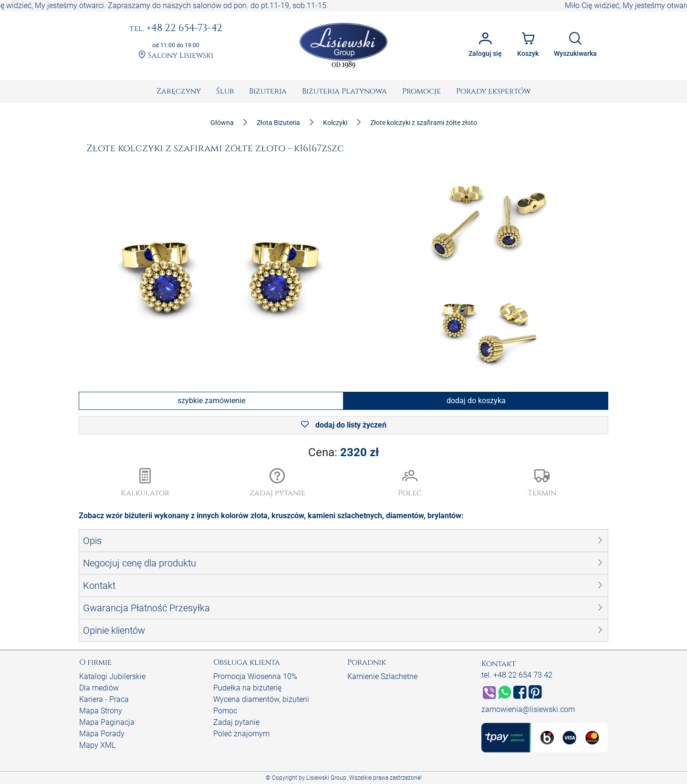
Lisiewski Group (326, 778)
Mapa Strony (101, 711)
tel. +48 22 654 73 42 (517, 675)
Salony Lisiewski (176, 56)
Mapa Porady (102, 734)
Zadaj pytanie (236, 722)
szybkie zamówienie (211, 401)
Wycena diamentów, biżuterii (261, 699)
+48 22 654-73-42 (176, 29)
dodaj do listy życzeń (344, 425)
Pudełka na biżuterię (247, 688)
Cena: (343, 452)
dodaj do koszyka (476, 401)
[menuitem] (179, 91)
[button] (278, 483)
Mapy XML (97, 745)
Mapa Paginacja (107, 722)
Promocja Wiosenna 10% (255, 676)
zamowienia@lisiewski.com (528, 709)
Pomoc (225, 711)
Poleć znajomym (241, 734)
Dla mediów (99, 688)
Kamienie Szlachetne (382, 676)
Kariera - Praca (104, 699)
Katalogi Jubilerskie (112, 676)
